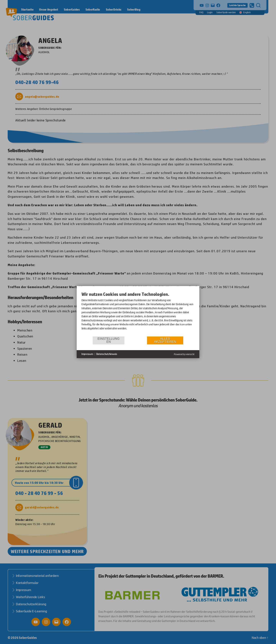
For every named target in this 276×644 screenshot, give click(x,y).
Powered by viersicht (184, 354)
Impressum (87, 354)
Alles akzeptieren (165, 340)
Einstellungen (109, 340)
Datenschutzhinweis (107, 354)
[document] (138, 314)
